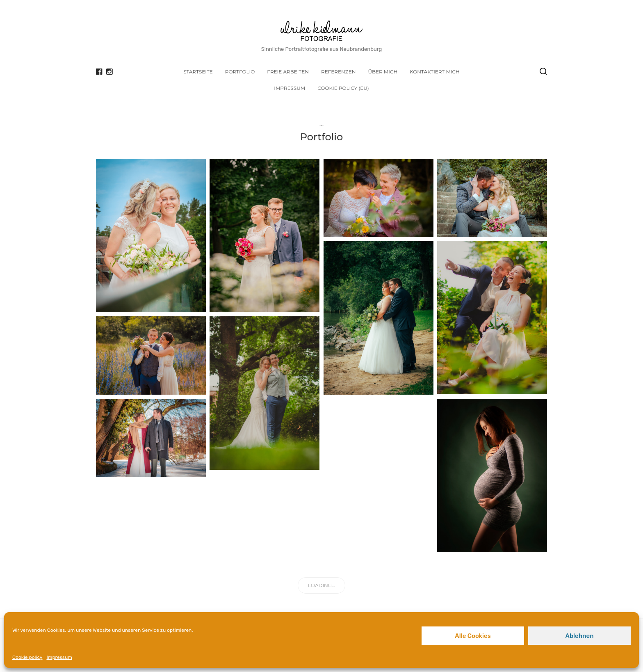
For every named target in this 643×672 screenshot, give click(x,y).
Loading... (321, 585)
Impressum (59, 657)
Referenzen (338, 72)
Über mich (383, 72)
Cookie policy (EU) (343, 88)
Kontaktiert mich (435, 72)
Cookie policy (27, 657)
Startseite (198, 72)
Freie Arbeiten (288, 72)
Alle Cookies (473, 636)
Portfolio (240, 72)
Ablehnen (579, 636)
